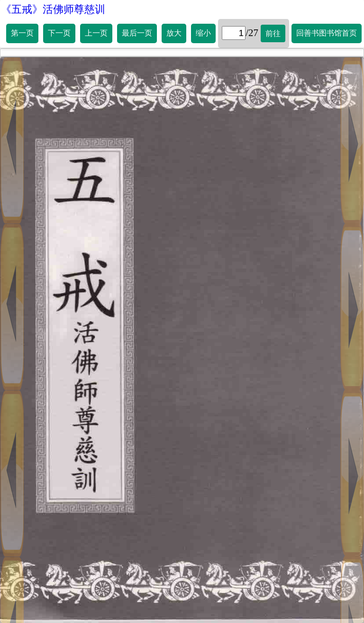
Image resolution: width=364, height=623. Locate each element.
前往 (273, 33)
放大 (174, 33)
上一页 (96, 33)
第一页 (22, 33)
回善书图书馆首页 (327, 33)
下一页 (59, 33)
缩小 (203, 33)
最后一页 (137, 33)
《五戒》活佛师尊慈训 (53, 9)
